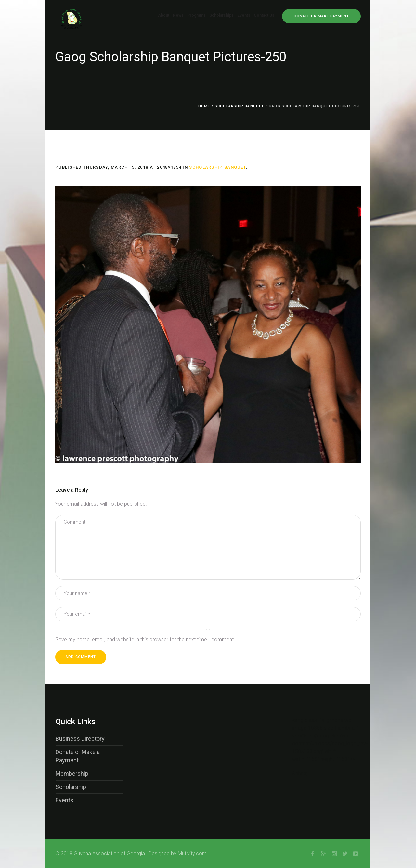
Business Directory (80, 739)
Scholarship (71, 787)
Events (65, 800)
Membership (72, 773)
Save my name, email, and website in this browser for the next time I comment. (145, 639)
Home (204, 106)
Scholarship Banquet (239, 106)
